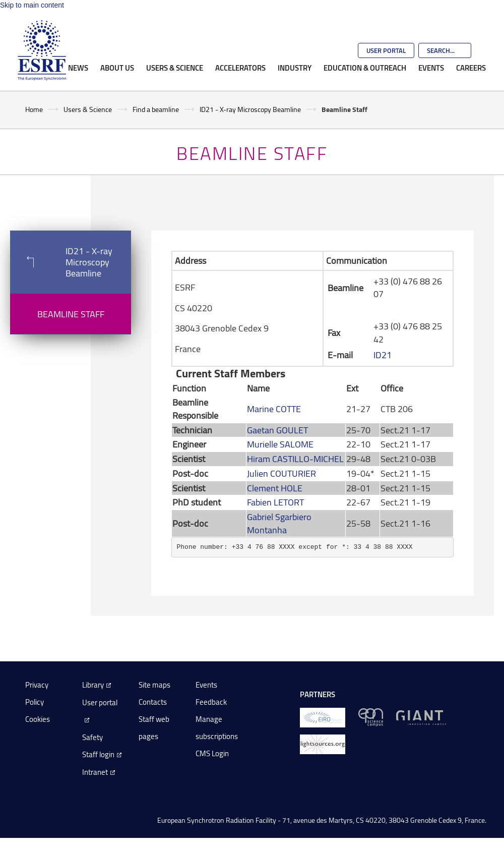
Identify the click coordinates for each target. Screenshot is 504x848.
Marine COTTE (274, 409)
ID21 (383, 355)
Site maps (154, 685)
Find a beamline (156, 109)
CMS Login (212, 753)
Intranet (95, 772)
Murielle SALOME (280, 444)
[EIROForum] (323, 717)
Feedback (211, 702)
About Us (117, 68)
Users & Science (175, 68)
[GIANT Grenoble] (421, 717)
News (78, 68)
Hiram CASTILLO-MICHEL (295, 459)
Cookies (38, 719)
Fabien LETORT (275, 502)
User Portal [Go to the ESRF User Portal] (386, 50)
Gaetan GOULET (277, 430)
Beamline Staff (71, 314)
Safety (92, 737)
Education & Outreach (365, 68)
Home (34, 109)
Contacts (153, 702)
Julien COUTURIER (281, 473)
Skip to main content (32, 5)
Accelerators (240, 68)
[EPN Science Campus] (371, 717)
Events (431, 68)
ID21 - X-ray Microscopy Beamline (250, 109)
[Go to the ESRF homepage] (42, 50)
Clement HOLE (275, 488)
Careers (471, 68)
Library (93, 685)
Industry (295, 68)
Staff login (98, 754)
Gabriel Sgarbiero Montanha (279, 523)
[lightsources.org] (323, 743)
